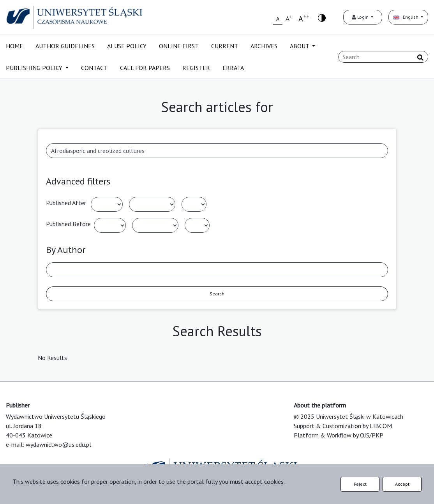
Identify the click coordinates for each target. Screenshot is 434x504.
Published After (66, 203)
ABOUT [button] (300, 46)
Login (361, 17)
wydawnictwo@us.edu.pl (58, 444)
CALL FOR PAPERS (145, 68)
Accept (402, 484)
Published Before (68, 224)
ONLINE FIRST (179, 46)
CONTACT (94, 68)
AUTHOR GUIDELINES (65, 46)
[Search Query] (383, 57)
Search (217, 294)
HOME (14, 46)
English (407, 17)
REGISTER (196, 68)
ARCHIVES (264, 46)
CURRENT (225, 46)
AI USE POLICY (127, 46)
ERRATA (233, 68)
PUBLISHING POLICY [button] (35, 68)
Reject (360, 484)
